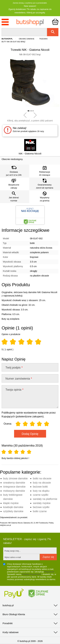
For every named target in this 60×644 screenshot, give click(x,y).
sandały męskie (42, 503)
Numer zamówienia (19, 379)
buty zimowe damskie (15, 478)
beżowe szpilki (41, 507)
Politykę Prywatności (31, 574)
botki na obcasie (42, 478)
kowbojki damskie (13, 507)
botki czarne (40, 511)
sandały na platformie (45, 499)
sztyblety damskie (13, 511)
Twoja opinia (14, 390)
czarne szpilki (41, 495)
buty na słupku (41, 491)
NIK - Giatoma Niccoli (30, 154)
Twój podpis (14, 368)
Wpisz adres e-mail (13, 557)
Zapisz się (48, 557)
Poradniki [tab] (8, 623)
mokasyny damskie (14, 491)
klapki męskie (11, 503)
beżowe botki (40, 487)
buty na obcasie (42, 483)
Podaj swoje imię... (12, 551)
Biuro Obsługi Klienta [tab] (14, 614)
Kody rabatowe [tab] (11, 632)
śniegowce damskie (14, 487)
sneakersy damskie (14, 483)
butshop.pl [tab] (8, 605)
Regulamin (49, 572)
